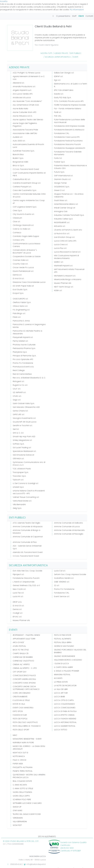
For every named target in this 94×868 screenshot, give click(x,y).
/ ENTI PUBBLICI (75, 53)
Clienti (81, 16)
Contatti (89, 16)
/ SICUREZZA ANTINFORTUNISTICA (57, 57)
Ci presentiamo (63, 16)
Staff (74, 16)
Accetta (4, 1)
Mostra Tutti (46, 53)
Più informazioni (77, 10)
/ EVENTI (75, 57)
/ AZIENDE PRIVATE (60, 53)
